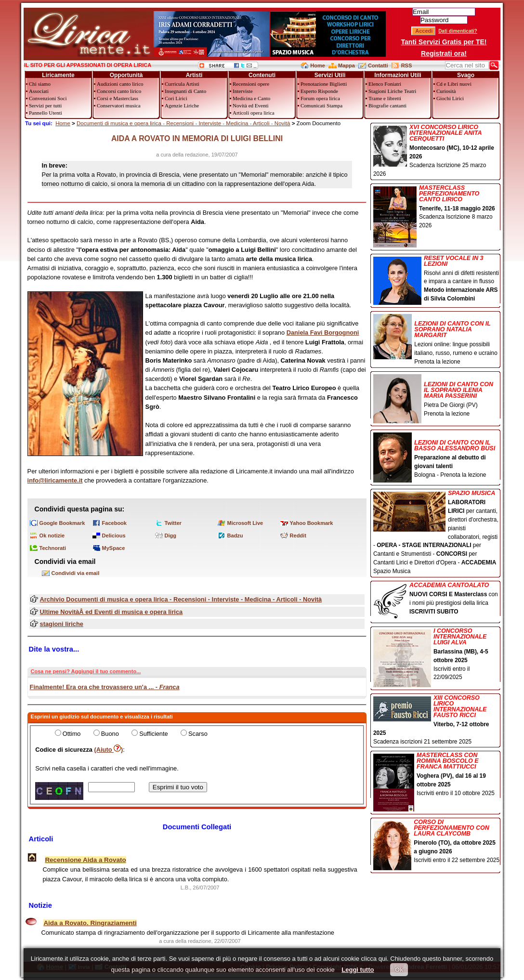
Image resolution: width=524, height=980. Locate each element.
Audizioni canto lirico (120, 84)
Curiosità (446, 91)
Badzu (235, 536)
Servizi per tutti (45, 105)
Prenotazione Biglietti (324, 84)
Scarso (198, 734)
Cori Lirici (176, 98)
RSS (407, 65)
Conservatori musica (119, 105)
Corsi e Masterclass (118, 98)
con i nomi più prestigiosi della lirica (437, 599)
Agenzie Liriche (182, 105)
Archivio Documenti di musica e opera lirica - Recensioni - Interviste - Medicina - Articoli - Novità (181, 599)
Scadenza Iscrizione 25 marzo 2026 (437, 151)
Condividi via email (76, 573)
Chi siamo (40, 84)
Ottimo (72, 734)
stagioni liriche (62, 624)
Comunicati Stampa (321, 105)
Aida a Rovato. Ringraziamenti (90, 923)
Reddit (298, 536)
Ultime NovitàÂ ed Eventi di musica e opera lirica (111, 612)
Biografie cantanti (387, 105)
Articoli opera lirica (254, 113)
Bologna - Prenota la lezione (437, 456)
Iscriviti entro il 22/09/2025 (437, 655)
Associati (39, 91)
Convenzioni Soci (48, 98)
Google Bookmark (62, 523)
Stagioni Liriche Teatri (392, 91)
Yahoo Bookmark (312, 523)
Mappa (347, 65)
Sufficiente (154, 734)
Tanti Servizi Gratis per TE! (444, 42)
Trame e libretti (385, 98)
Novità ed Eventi (251, 105)
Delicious (114, 536)
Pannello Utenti (46, 113)
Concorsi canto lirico (119, 91)
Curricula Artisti (182, 84)
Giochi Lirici (450, 98)
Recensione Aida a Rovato (85, 860)
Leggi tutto (358, 970)
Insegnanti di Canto (185, 91)
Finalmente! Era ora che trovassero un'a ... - (105, 687)
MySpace (114, 548)
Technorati (53, 548)
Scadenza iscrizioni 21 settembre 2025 (437, 720)
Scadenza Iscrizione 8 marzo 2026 (437, 208)
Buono (110, 734)
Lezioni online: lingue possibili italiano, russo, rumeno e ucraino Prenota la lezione (437, 340)
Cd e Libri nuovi (454, 84)
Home (318, 65)
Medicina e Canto (251, 98)
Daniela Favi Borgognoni (323, 333)
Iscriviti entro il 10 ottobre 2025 (437, 775)
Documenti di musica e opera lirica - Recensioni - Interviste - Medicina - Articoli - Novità (183, 123)
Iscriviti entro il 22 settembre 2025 (437, 842)
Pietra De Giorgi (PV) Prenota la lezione (437, 396)
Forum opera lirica (320, 98)
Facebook (114, 523)
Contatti (378, 65)
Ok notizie (52, 536)
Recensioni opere (251, 84)
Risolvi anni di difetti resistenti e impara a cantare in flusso (437, 279)
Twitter (173, 523)
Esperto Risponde (319, 91)
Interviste (243, 91)
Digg (170, 536)
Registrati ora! (444, 53)
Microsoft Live (245, 523)
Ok (399, 970)
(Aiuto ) (109, 750)
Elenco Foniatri (385, 84)
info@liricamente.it (55, 480)
